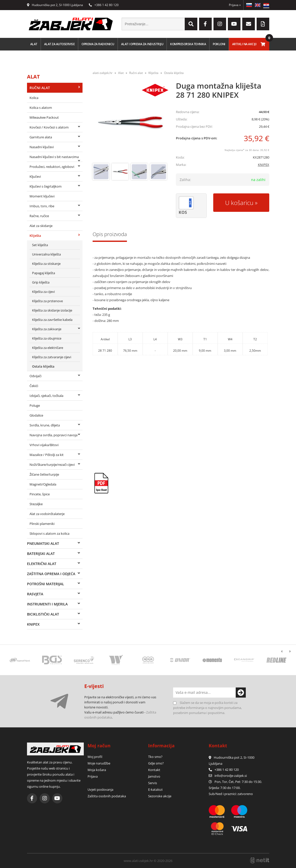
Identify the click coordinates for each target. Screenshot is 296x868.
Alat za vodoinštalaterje (47, 514)
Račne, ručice (39, 216)
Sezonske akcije (160, 796)
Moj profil (95, 757)
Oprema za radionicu (98, 44)
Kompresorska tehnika (188, 44)
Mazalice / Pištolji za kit (47, 455)
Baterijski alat (41, 554)
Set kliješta (40, 245)
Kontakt (154, 770)
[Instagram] (220, 24)
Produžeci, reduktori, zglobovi (52, 167)
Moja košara (97, 770)
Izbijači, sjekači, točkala (46, 396)
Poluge (35, 405)
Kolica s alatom (41, 108)
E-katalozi (155, 789)
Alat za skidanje (41, 226)
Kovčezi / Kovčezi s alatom (49, 127)
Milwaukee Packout (44, 117)
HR (266, 5)
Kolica (34, 98)
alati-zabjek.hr (103, 73)
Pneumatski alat (43, 543)
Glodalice (36, 415)
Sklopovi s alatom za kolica (49, 533)
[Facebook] (205, 24)
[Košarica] (263, 44)
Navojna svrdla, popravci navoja (53, 435)
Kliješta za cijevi (43, 292)
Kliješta (35, 236)
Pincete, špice (40, 494)
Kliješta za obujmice (47, 338)
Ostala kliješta (43, 366)
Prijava (235, 5)
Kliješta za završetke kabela (52, 320)
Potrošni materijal (46, 584)
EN (258, 5)
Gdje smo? (156, 763)
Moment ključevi (42, 196)
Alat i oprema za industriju (142, 44)
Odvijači (35, 376)
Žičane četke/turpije (44, 474)
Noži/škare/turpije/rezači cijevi (52, 465)
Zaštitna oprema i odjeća (51, 574)
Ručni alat (40, 88)
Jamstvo (154, 776)
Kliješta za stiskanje (46, 264)
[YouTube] (234, 24)
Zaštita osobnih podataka (107, 796)
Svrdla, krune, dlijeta (45, 425)
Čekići (34, 386)
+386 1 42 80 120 (104, 5)
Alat (34, 44)
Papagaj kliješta (44, 273)
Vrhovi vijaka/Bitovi (44, 445)
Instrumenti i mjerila (47, 604)
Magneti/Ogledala (43, 484)
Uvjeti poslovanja (100, 789)
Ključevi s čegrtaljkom (46, 186)
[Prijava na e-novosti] (241, 693)
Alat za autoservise (60, 44)
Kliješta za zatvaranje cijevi (52, 357)
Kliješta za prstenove (47, 301)
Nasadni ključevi (42, 147)
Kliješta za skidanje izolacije (52, 310)
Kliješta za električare (48, 348)
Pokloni (219, 44)
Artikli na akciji (244, 44)
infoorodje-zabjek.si (231, 776)
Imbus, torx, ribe (42, 206)
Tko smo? (155, 757)
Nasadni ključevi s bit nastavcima (54, 157)
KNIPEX (264, 165)
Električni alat (42, 564)
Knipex (33, 624)
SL (249, 5)
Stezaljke (36, 504)
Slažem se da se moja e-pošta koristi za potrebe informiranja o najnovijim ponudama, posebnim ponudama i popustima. (207, 708)
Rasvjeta (35, 594)
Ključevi (35, 176)
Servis (153, 783)
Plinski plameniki (42, 524)
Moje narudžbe (99, 763)
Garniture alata (41, 137)
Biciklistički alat (43, 614)
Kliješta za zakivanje (47, 329)
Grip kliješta (41, 282)
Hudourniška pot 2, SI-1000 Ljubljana (55, 5)
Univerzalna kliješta (46, 254)
